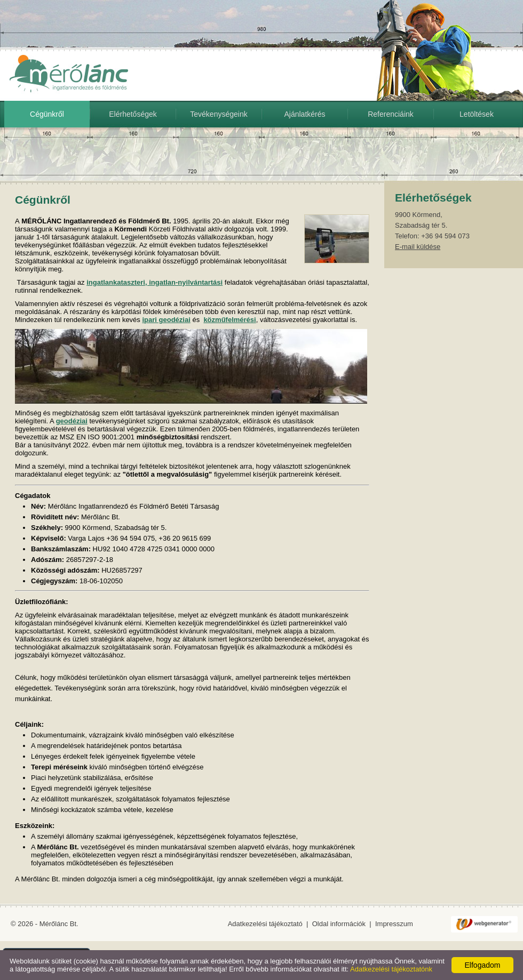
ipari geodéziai (166, 320)
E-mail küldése (418, 247)
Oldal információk (339, 924)
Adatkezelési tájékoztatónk (391, 969)
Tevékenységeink (219, 114)
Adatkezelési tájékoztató (265, 924)
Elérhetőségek (133, 114)
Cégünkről (47, 114)
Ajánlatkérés (304, 114)
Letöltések (477, 114)
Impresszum (394, 924)
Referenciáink (391, 114)
